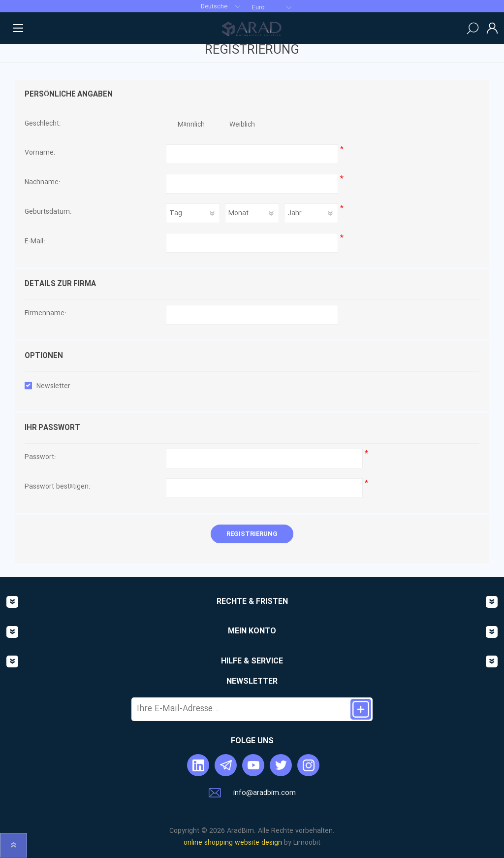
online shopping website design (233, 843)
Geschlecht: (43, 124)
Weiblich (242, 125)
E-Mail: (35, 242)
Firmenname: (45, 314)
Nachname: (42, 183)
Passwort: (40, 458)
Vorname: (40, 153)
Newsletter (53, 386)
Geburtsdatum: (48, 212)
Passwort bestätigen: (57, 487)
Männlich (191, 125)
